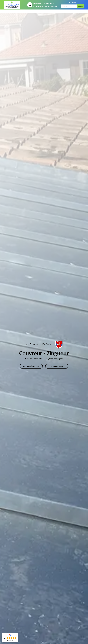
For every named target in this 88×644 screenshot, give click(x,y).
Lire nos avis (10, 641)
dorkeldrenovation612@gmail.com (45, 6)
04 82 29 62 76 (38, 3)
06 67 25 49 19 (49, 3)
